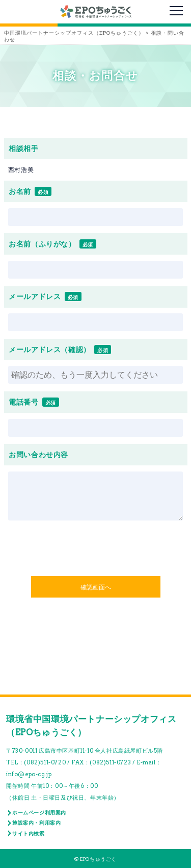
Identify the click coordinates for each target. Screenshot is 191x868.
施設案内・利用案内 (36, 823)
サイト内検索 (29, 833)
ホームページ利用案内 (39, 812)
